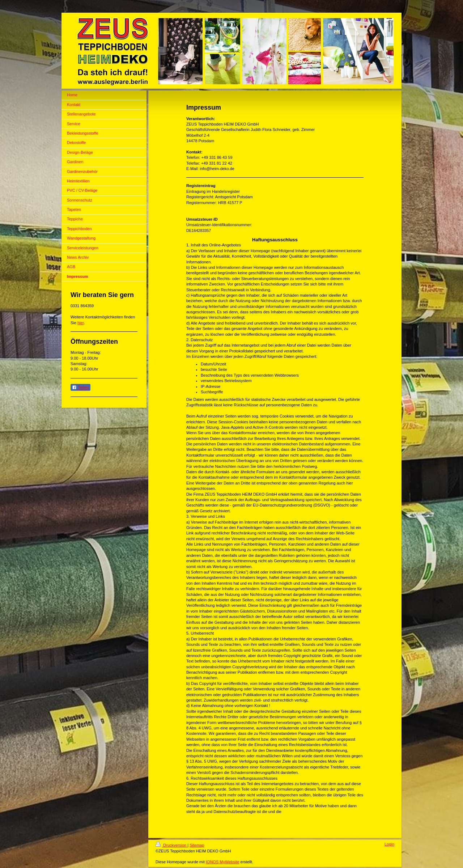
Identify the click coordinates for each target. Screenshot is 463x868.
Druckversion (171, 845)
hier (81, 323)
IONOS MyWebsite (223, 862)
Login (389, 844)
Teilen (80, 388)
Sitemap (197, 845)
